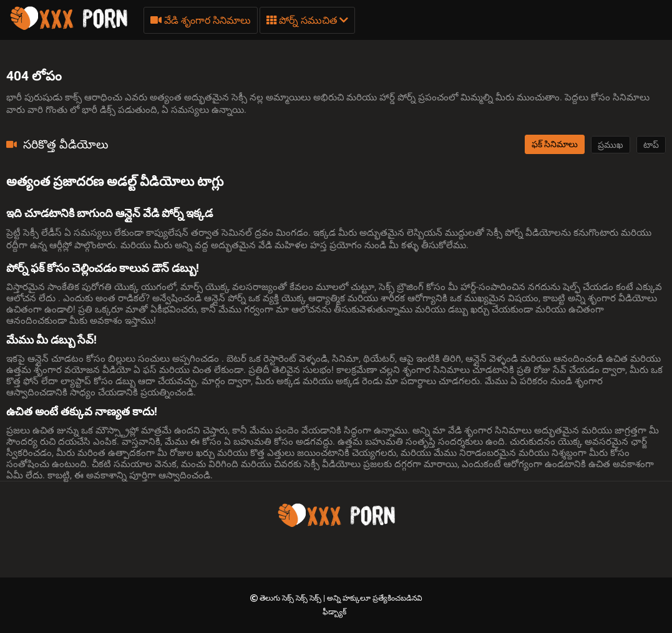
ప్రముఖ (611, 145)
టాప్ (651, 145)
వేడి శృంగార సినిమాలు (201, 20)
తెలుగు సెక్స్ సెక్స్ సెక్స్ (291, 598)
